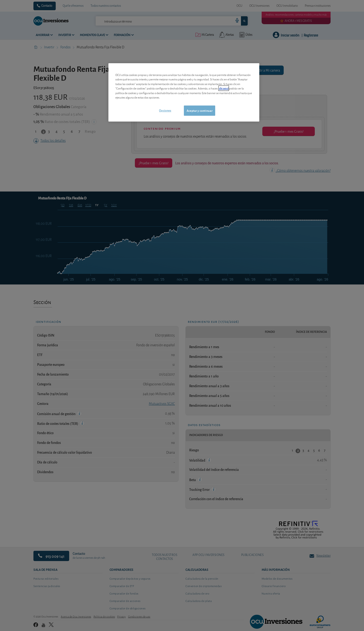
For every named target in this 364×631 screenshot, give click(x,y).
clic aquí (224, 88)
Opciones (165, 110)
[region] (184, 92)
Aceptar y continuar (200, 111)
